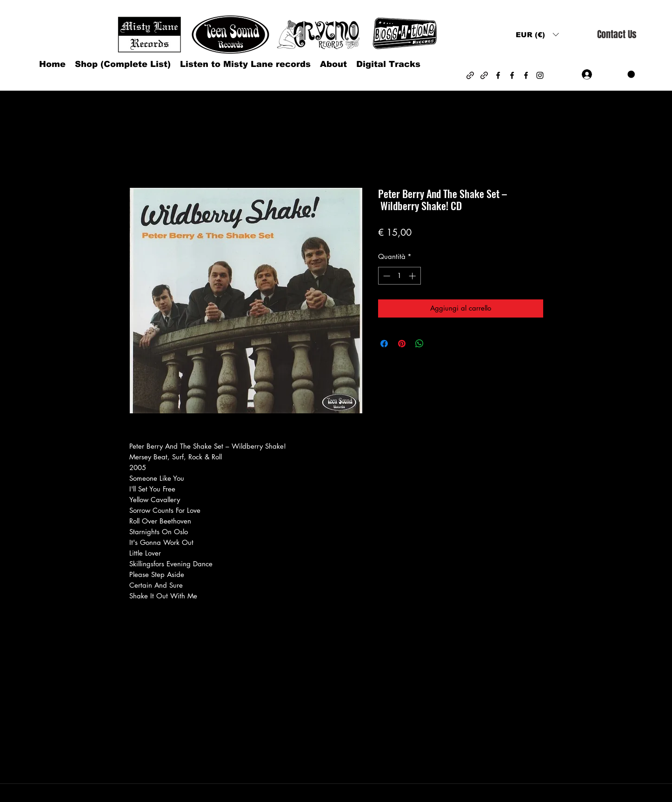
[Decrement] (386, 276)
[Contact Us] (617, 35)
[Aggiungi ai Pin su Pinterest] (402, 344)
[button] (537, 35)
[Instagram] (540, 75)
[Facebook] (498, 75)
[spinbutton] (399, 276)
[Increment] (413, 276)
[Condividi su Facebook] (384, 344)
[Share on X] (437, 344)
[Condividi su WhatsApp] (419, 344)
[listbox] (537, 35)
